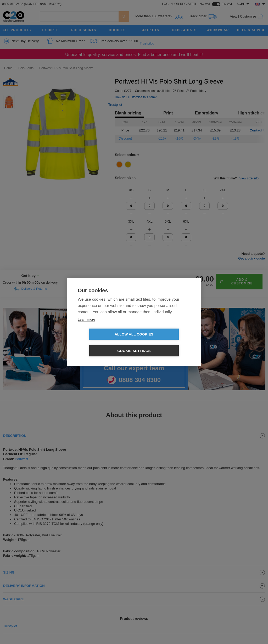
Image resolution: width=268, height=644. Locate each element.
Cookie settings (164, 343)
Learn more (86, 327)
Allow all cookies (104, 343)
